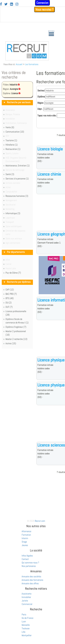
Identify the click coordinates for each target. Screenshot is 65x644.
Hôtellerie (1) (12, 145)
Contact (25, 559)
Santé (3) (10, 174)
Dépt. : (40, 109)
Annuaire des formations (32, 580)
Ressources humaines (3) (17, 196)
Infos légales (27, 556)
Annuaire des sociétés (31, 576)
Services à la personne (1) (17, 179)
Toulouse (26, 628)
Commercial (27, 604)
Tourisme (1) (11, 140)
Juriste (25, 601)
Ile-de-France (27, 618)
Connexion (42, 3)
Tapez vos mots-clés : (47, 115)
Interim (25, 538)
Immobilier (26, 597)
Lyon (24, 621)
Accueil (19, 64)
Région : (41, 103)
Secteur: (41, 90)
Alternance (26, 531)
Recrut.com (40, 521)
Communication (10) (15, 132)
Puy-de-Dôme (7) (13, 273)
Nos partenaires (29, 566)
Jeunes (25, 545)
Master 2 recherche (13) (16, 339)
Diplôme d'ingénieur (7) (16, 327)
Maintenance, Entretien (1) (18, 166)
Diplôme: (41, 97)
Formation (26, 535)
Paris (24, 614)
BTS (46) (10, 298)
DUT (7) (9, 307)
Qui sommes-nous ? (30, 563)
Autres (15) (11, 343)
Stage (24, 542)
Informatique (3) (13, 213)
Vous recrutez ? (44, 9)
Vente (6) (10, 127)
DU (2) (9, 303)
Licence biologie (50, 149)
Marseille (26, 625)
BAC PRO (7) (11, 294)
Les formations (32, 64)
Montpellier (27, 635)
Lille (23, 632)
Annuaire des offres (30, 583)
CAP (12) (10, 290)
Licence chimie (49, 174)
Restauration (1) (13, 149)
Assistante (27, 594)
